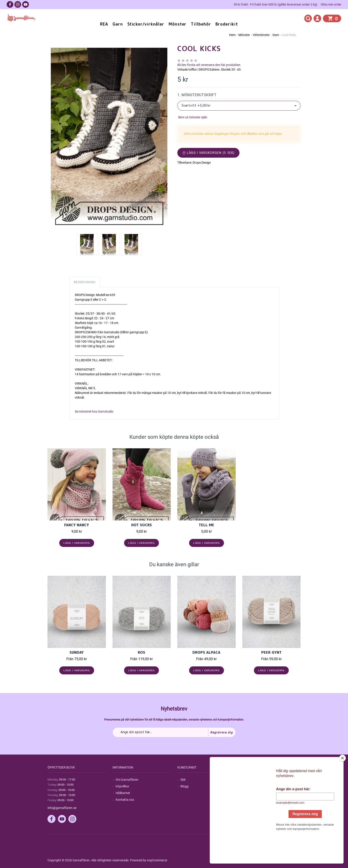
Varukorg (252, 800)
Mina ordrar (254, 786)
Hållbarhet (123, 793)
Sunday (77, 652)
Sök (183, 780)
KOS (141, 652)
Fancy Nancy (77, 525)
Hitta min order (331, 4)
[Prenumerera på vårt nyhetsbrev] (174, 732)
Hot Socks (141, 525)
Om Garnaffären (127, 780)
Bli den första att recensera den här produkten (209, 65)
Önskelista (253, 806)
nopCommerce (157, 860)
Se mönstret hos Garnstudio (94, 411)
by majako (293, 860)
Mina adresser (255, 793)
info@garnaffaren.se (62, 808)
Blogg (184, 786)
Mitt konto (253, 780)
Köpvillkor (122, 786)
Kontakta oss (125, 800)
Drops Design (202, 163)
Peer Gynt (271, 652)
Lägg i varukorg (77, 543)
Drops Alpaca (206, 652)
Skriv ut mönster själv (192, 117)
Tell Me (206, 525)
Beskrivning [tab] (85, 282)
